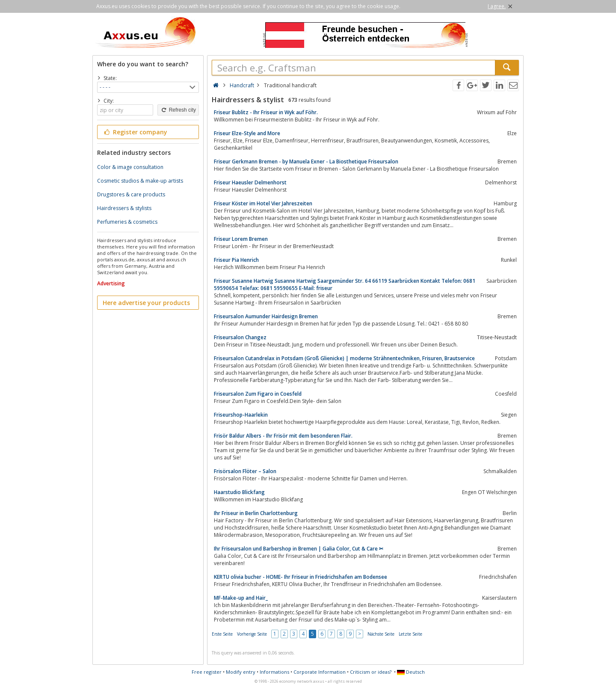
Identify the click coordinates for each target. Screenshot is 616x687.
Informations (274, 672)
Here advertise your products (146, 303)
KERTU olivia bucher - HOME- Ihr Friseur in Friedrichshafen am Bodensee (301, 577)
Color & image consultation (130, 167)
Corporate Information (320, 672)
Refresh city (178, 110)
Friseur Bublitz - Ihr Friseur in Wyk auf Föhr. (266, 112)
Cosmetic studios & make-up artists (140, 181)
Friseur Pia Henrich (236, 260)
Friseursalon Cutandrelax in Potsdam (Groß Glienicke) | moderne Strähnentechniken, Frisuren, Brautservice (344, 358)
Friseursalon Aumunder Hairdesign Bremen (266, 316)
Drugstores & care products (131, 194)
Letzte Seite (410, 634)
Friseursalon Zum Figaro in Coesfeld (258, 394)
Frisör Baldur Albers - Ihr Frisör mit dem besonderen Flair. (283, 436)
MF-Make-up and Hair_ (241, 598)
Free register (207, 672)
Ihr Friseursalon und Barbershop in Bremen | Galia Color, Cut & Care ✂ (299, 549)
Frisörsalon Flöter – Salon (245, 471)
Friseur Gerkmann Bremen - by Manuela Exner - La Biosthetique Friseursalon (306, 161)
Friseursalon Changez (240, 337)
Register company (135, 132)
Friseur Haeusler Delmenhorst (250, 182)
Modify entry (241, 672)
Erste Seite (222, 634)
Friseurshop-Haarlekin (241, 415)
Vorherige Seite (252, 634)
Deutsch (411, 672)
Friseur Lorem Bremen (241, 239)
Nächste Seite (381, 634)
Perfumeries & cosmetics (127, 222)
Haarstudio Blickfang (239, 492)
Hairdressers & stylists (124, 208)
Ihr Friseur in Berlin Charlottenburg (256, 513)
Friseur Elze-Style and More (247, 133)
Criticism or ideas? (371, 672)
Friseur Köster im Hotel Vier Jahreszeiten (263, 203)
